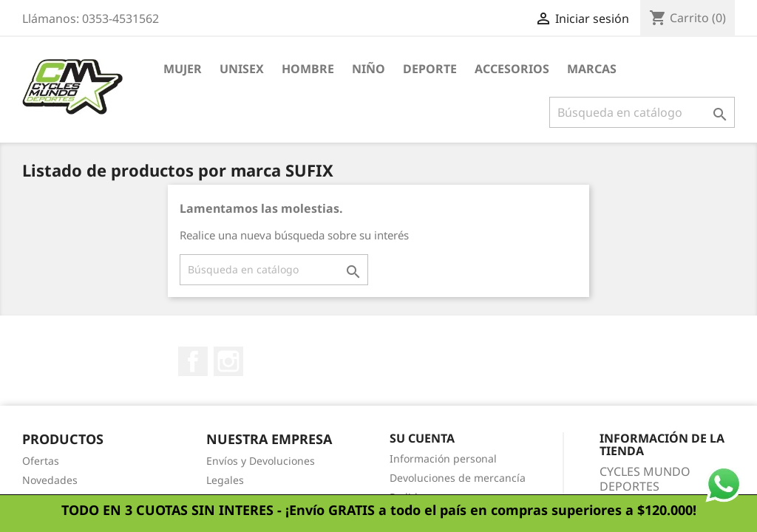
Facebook (193, 361)
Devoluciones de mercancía (458, 478)
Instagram (228, 361)
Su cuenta (422, 438)
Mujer (183, 69)
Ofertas (41, 461)
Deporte (430, 69)
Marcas (592, 69)
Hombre (308, 69)
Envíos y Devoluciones (261, 461)
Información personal (443, 458)
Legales (225, 480)
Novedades (50, 480)
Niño (369, 69)
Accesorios (512, 69)
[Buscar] (642, 112)
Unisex (242, 69)
